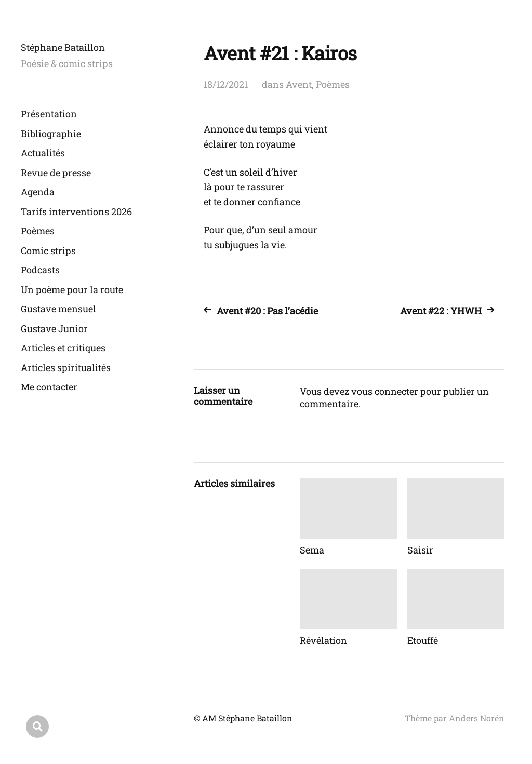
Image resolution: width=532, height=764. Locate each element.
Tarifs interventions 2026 (76, 212)
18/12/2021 (226, 84)
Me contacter (49, 387)
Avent (299, 84)
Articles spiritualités (66, 367)
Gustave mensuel (58, 309)
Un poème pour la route (72, 289)
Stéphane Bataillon (63, 47)
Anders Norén (477, 718)
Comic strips (48, 251)
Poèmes (38, 231)
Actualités (43, 153)
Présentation (49, 114)
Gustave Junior (54, 328)
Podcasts (40, 270)
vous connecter (385, 391)
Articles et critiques (63, 348)
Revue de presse (56, 173)
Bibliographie (51, 134)
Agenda (38, 192)
